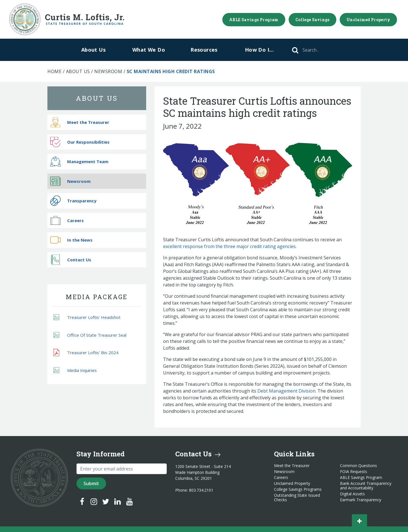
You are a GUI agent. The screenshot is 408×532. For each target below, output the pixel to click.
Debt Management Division (286, 391)
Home (54, 71)
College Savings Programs (298, 489)
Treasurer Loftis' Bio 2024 (86, 353)
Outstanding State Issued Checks (297, 498)
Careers (67, 220)
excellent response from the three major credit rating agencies (229, 246)
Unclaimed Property (368, 20)
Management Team (79, 162)
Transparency (73, 201)
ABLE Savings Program (254, 20)
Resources (204, 50)
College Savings (312, 20)
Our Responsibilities (80, 142)
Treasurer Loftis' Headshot (87, 317)
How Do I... (259, 50)
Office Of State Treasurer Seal (90, 335)
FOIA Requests (354, 472)
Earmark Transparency (361, 500)
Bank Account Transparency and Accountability (366, 486)
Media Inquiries (75, 370)
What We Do (149, 50)
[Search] (319, 50)
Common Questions (358, 466)
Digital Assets (352, 494)
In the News (71, 240)
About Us (93, 50)
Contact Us (71, 260)
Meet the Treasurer (80, 122)
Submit (91, 483)
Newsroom (108, 71)
